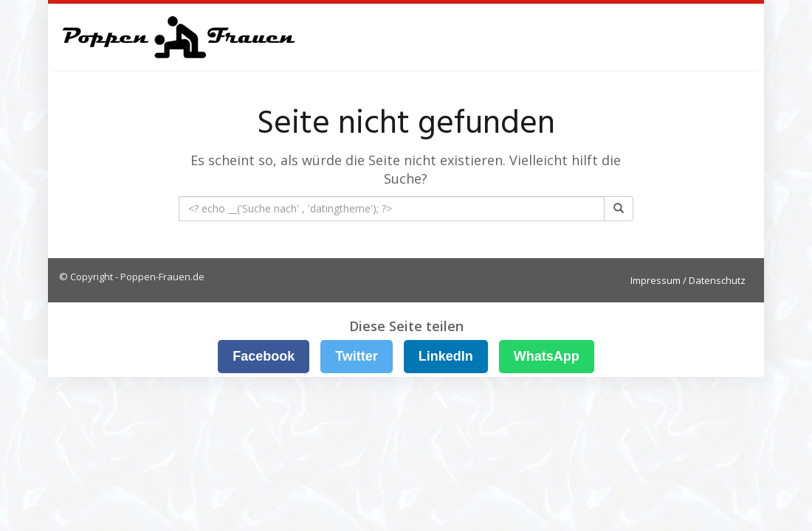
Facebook (264, 356)
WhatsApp (547, 356)
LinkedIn (446, 356)
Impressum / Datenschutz (688, 280)
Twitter (357, 356)
